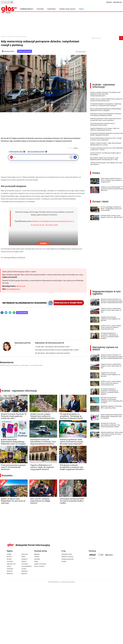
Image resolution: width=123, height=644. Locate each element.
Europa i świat (100, 201)
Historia (40, 9)
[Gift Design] (92, 558)
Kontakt (64, 561)
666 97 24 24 (21, 286)
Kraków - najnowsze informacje (19, 391)
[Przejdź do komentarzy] (81, 52)
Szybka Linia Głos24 (67, 9)
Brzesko (9, 559)
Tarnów (24, 569)
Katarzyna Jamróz (9, 51)
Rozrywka (52, 9)
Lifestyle (37, 557)
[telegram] (10, 313)
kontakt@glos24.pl (13, 289)
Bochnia (9, 557)
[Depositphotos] (109, 555)
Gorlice (9, 566)
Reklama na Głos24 (67, 557)
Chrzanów (10, 561)
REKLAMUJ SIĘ (117, 2)
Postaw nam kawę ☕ (25, 51)
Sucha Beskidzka (26, 566)
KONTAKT (109, 2)
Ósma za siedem (39, 566)
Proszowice (25, 564)
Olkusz (23, 557)
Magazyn (37, 554)
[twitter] (6, 313)
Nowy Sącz (25, 554)
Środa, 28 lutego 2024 (49, 225)
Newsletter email (67, 554)
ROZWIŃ (43, 243)
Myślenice (10, 574)
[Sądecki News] (101, 555)
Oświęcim (24, 559)
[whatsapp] (14, 313)
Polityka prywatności (68, 559)
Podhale (24, 561)
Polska (96, 173)
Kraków (9, 554)
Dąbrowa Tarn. (11, 564)
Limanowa (10, 569)
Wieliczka (24, 574)
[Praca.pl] (92, 555)
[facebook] (2, 313)
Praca (81, 9)
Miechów (10, 571)
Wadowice (25, 571)
